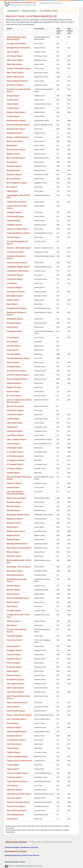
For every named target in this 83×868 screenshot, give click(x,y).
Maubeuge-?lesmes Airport (18, 515)
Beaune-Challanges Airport (18, 125)
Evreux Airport (13, 337)
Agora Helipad (13, 52)
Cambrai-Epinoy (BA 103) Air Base (18, 196)
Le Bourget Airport (15, 448)
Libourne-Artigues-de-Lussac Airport (19, 478)
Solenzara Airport (14, 727)
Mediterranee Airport (16, 531)
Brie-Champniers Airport (17, 183)
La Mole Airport (13, 419)
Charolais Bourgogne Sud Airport (17, 242)
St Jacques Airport (14, 736)
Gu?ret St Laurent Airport (18, 375)
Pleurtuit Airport (14, 655)
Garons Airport (13, 362)
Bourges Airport (14, 170)
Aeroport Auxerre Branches (19, 48)
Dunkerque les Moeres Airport (16, 313)
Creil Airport (12, 283)
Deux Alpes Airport (15, 296)
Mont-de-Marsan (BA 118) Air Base (19, 561)
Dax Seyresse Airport (16, 292)
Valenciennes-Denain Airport (19, 794)
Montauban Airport (15, 571)
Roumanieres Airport (16, 679)
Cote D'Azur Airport (15, 275)
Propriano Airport (14, 667)
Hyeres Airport (13, 391)
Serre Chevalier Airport (17, 719)
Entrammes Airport (15, 319)
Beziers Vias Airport (15, 141)
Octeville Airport (14, 610)
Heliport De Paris (14, 387)
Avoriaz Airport (13, 116)
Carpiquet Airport (14, 212)
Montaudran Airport (15, 575)
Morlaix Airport (13, 594)
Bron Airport (12, 187)
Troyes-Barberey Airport (17, 781)
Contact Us (38, 866)
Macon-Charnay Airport (17, 498)
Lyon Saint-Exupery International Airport (16, 493)
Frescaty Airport (14, 354)
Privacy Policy (21, 866)
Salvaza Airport (13, 707)
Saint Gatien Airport (15, 692)
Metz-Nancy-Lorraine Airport (19, 548)
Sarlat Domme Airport (16, 711)
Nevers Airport (13, 602)
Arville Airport (13, 100)
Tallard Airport (13, 748)
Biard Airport (12, 145)
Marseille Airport (14, 510)
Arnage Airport (13, 96)
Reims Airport (13, 671)
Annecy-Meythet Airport (17, 81)
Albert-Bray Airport (15, 60)
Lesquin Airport (13, 473)
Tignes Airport (13, 769)
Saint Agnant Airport (16, 684)
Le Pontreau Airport (15, 456)
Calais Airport (12, 191)
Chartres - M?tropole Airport (19, 248)
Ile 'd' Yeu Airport (14, 396)
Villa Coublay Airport (15, 815)
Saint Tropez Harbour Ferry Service (18, 697)
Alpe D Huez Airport (15, 73)
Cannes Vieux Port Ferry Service (17, 207)
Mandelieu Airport (14, 502)
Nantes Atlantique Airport (18, 598)
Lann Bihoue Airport (15, 435)
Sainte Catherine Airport (17, 702)
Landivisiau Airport (15, 431)
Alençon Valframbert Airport (19, 68)
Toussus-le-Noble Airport (17, 773)
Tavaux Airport (13, 765)
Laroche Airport (13, 444)
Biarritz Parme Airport (16, 150)
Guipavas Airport (14, 383)
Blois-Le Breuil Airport (16, 158)
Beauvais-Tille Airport (16, 129)
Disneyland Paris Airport (17, 308)
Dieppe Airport (13, 300)
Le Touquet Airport (15, 464)
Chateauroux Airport (16, 252)
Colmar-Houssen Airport (17, 263)
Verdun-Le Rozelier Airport (18, 802)
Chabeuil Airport (14, 221)
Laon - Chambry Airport (17, 439)
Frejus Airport (13, 350)
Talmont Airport (14, 752)
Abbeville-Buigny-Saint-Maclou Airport (17, 38)
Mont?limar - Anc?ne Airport (19, 567)
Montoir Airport (13, 586)
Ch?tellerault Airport (16, 216)
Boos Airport (12, 162)
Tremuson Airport (14, 777)
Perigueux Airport (14, 650)
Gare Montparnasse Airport (18, 358)
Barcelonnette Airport (16, 121)
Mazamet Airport (14, 523)
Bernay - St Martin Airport (18, 137)
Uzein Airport (12, 786)
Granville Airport (14, 367)
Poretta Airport (13, 663)
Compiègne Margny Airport (18, 267)
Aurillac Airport (13, 108)
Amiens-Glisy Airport (15, 77)
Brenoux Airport (14, 179)
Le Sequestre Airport (16, 460)
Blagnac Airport (13, 154)
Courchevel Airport (15, 279)
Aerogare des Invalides (16, 43)
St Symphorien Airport (16, 740)
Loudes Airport (13, 487)
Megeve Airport (13, 535)
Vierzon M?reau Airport (17, 810)
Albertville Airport (14, 64)
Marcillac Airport (14, 506)
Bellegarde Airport (15, 133)
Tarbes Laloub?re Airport (17, 756)
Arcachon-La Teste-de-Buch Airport (19, 90)
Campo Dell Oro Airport (17, 202)
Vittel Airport (12, 819)
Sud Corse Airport (14, 744)
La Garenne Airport (15, 414)
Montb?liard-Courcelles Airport (17, 580)
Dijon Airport (12, 304)
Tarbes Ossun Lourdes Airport (20, 761)
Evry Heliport (12, 342)
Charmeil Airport (14, 237)
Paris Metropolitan (15, 636)
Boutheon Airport (14, 174)
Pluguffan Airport (14, 659)
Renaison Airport (14, 675)
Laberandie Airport (15, 423)
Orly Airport (12, 625)
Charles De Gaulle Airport (17, 229)
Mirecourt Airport (14, 556)
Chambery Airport (14, 225)
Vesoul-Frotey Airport (16, 806)
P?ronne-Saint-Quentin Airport (17, 631)
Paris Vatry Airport (15, 640)
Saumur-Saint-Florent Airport (19, 715)
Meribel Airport (13, 539)
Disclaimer (30, 866)
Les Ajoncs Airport (14, 468)
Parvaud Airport (14, 646)
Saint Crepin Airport (15, 688)
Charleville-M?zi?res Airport (18, 233)
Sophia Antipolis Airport (17, 732)
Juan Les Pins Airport (15, 406)
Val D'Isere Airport (14, 790)
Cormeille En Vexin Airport (18, 271)
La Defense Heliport (15, 410)
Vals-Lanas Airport (14, 798)
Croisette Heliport (15, 287)
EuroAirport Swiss (14, 331)
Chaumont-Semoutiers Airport (16, 257)
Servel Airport (13, 723)
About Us (12, 866)
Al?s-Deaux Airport (15, 56)
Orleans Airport (13, 621)
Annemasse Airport (15, 85)
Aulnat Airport (13, 104)
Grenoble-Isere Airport (16, 371)
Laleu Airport (12, 427)
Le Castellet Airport (15, 452)
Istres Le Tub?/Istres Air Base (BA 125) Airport (19, 401)
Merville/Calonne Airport (17, 544)
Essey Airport (12, 327)
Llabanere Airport (14, 483)
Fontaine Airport (14, 346)
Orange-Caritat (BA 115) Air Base (18, 616)
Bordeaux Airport (14, 166)
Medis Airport (13, 527)
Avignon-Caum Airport (16, 112)
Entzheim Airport (14, 323)
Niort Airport (12, 606)
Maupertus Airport (15, 519)
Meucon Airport (13, 552)
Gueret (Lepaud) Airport (17, 379)
